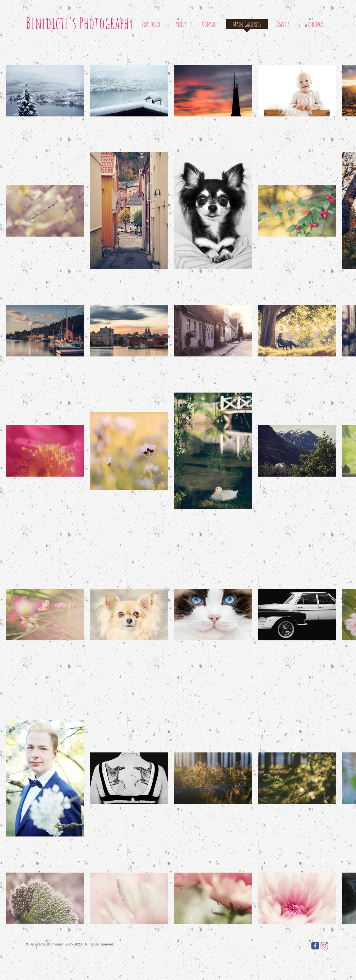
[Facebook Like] (287, 945)
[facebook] (315, 946)
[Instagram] (324, 946)
